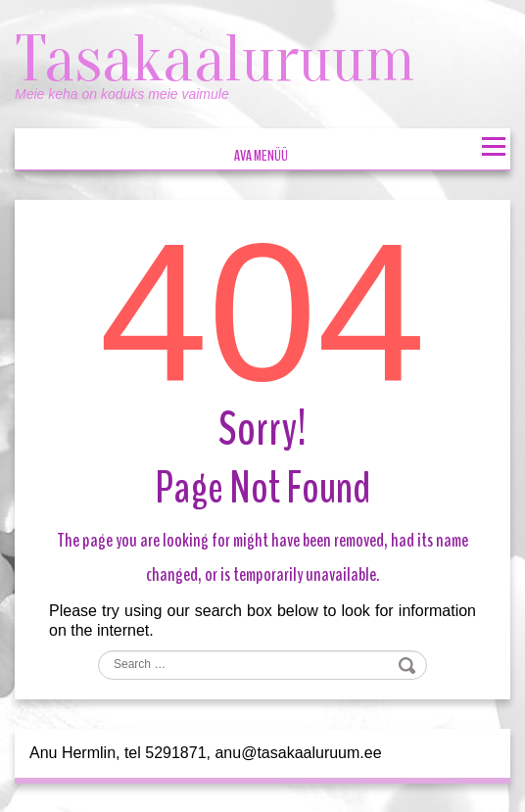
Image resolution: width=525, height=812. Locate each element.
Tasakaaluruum (222, 59)
